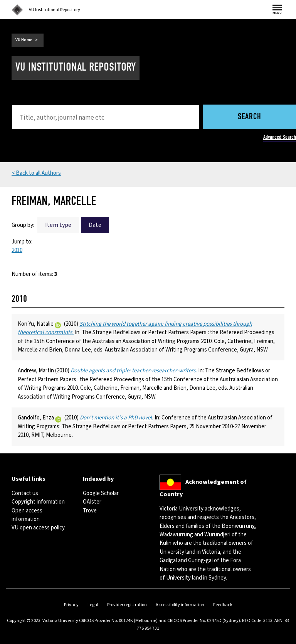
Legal (93, 605)
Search (250, 117)
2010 (17, 250)
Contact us (25, 493)
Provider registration (127, 605)
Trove (90, 511)
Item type (58, 225)
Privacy (71, 605)
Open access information (27, 515)
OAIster (92, 502)
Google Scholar (101, 493)
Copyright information (38, 502)
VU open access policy (38, 528)
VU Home (24, 40)
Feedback (223, 605)
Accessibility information (180, 605)
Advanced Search (280, 137)
